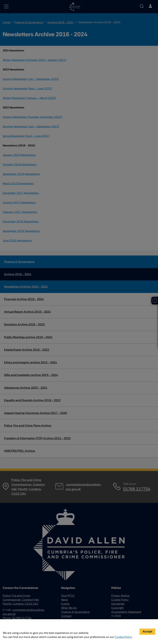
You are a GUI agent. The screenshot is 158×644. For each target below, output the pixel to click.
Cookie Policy (123, 637)
